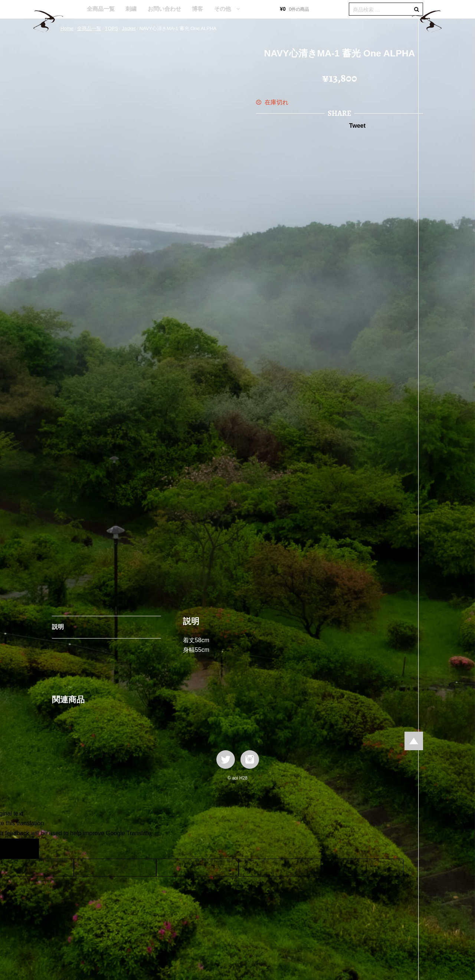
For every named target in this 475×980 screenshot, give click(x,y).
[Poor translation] (27, 849)
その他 (222, 9)
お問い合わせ (164, 9)
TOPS (112, 28)
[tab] (107, 627)
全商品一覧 (101, 9)
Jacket (129, 28)
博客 (197, 9)
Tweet (357, 126)
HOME (70, 9)
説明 (58, 627)
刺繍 (131, 9)
